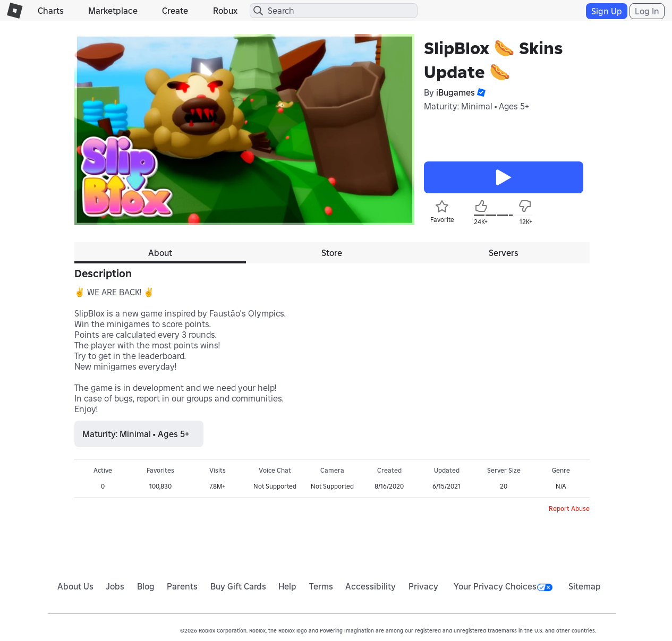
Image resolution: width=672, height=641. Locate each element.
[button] (480, 92)
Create (175, 11)
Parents (182, 586)
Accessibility (371, 586)
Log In (647, 11)
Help (287, 586)
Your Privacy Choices (503, 586)
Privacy (423, 586)
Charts (51, 11)
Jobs (115, 586)
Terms (321, 586)
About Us (75, 586)
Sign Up (607, 11)
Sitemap (585, 586)
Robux (225, 11)
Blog (146, 586)
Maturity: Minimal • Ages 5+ (477, 106)
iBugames (456, 92)
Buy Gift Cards (238, 586)
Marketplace (113, 11)
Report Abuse (569, 508)
